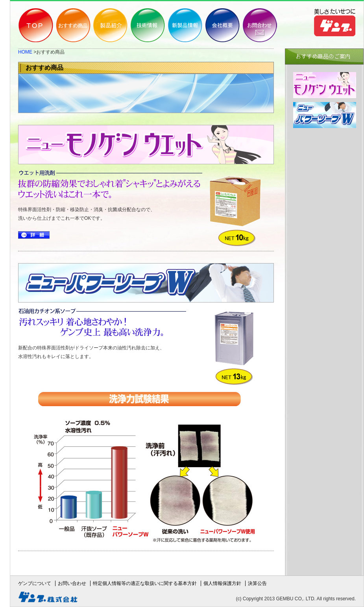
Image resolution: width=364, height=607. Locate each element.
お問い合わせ (72, 583)
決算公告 (257, 583)
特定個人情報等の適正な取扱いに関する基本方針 (145, 583)
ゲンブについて (35, 583)
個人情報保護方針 (222, 583)
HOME (25, 52)
